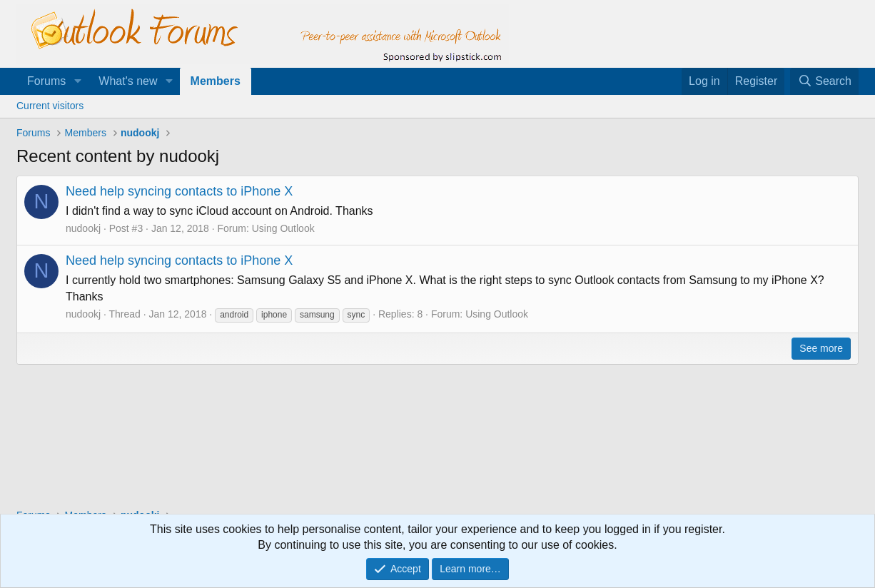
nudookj (83, 228)
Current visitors (50, 106)
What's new (128, 81)
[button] (77, 81)
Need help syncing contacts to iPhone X (179, 191)
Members (216, 81)
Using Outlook (283, 228)
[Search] (824, 81)
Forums (46, 81)
